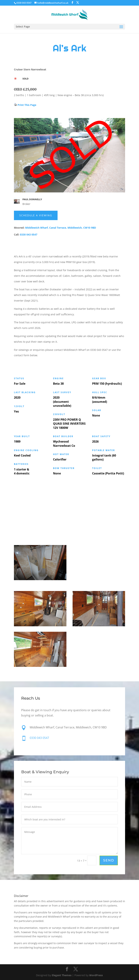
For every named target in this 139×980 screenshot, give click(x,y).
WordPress (96, 975)
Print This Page (27, 105)
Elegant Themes (62, 975)
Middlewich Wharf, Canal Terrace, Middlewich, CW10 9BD (61, 228)
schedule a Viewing (36, 215)
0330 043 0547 (29, 235)
